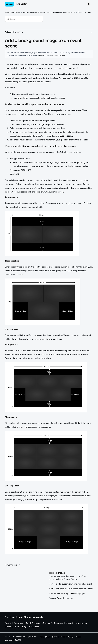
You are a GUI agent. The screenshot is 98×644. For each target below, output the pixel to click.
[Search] (24, 19)
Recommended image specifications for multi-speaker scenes (37, 98)
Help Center (21, 4)
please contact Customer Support (51, 55)
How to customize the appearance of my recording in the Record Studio (67, 578)
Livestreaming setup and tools (63, 12)
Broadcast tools (84, 12)
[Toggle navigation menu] (89, 4)
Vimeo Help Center (13, 12)
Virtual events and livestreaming (36, 12)
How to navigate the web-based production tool (71, 589)
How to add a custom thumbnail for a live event (70, 584)
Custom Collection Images (61, 598)
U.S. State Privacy (59, 637)
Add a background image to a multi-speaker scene (33, 94)
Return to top (12, 565)
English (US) (18, 640)
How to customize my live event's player (67, 593)
